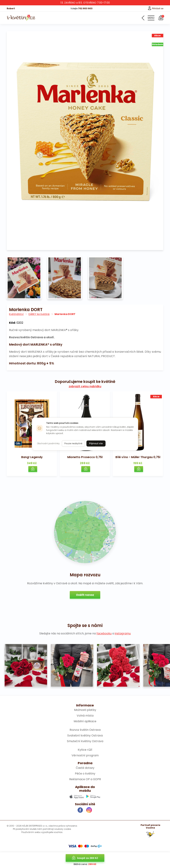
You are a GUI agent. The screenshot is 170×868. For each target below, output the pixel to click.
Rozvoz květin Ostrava (85, 730)
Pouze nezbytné (73, 443)
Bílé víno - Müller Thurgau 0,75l (138, 457)
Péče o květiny (85, 774)
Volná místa (85, 716)
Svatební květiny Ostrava (85, 735)
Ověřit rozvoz (85, 595)
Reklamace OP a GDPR (85, 779)
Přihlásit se (156, 8)
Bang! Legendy (32, 457)
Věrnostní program (85, 755)
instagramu (123, 633)
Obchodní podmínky (48, 443)
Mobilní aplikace (85, 721)
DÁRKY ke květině (39, 314)
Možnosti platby (85, 710)
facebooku (104, 633)
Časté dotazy (85, 768)
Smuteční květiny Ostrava (85, 741)
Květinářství (16, 314)
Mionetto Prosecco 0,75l (85, 457)
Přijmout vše (96, 443)
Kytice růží (85, 750)
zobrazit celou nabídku (85, 386)
